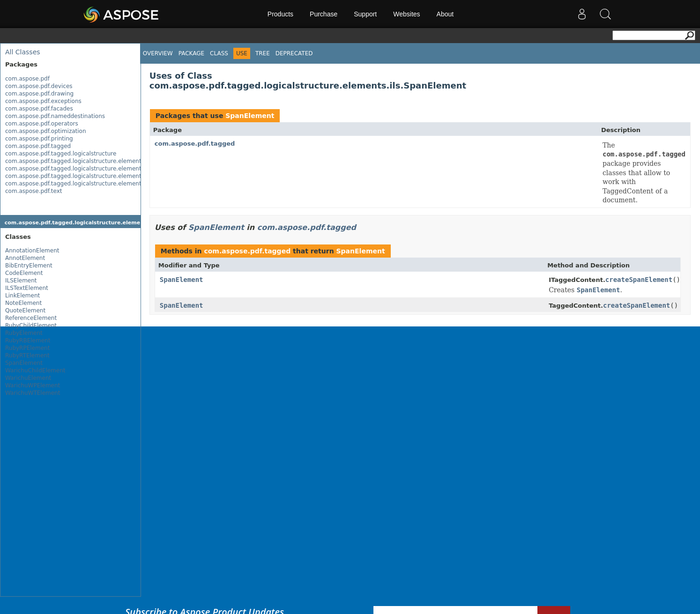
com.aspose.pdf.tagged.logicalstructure (61, 154)
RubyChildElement (31, 325)
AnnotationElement (32, 251)
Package (191, 53)
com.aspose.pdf (27, 79)
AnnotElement (25, 258)
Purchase (324, 14)
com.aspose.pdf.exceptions (43, 101)
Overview (158, 53)
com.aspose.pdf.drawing (39, 94)
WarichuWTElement (33, 393)
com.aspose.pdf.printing (39, 139)
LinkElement (22, 296)
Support (365, 14)
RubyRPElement (27, 348)
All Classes (23, 52)
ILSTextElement (27, 288)
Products (280, 14)
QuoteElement (25, 311)
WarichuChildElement (35, 370)
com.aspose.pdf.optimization (46, 131)
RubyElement (24, 333)
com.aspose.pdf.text (34, 191)
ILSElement (21, 281)
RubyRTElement (27, 355)
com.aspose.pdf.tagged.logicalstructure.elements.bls (80, 169)
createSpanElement (639, 280)
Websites (406, 14)
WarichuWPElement (33, 385)
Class (219, 53)
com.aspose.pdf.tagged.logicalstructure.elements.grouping (88, 176)
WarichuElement (28, 378)
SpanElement (24, 363)
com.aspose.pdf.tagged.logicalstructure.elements (75, 161)
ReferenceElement (31, 318)
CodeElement (24, 273)
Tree (263, 53)
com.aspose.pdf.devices (39, 86)
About (445, 14)
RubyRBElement (28, 340)
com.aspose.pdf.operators (42, 124)
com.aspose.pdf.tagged (38, 146)
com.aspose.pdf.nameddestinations (55, 116)
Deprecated (294, 53)
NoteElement (23, 303)
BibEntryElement (29, 266)
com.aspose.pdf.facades (39, 109)
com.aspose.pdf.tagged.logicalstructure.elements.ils (79, 184)
